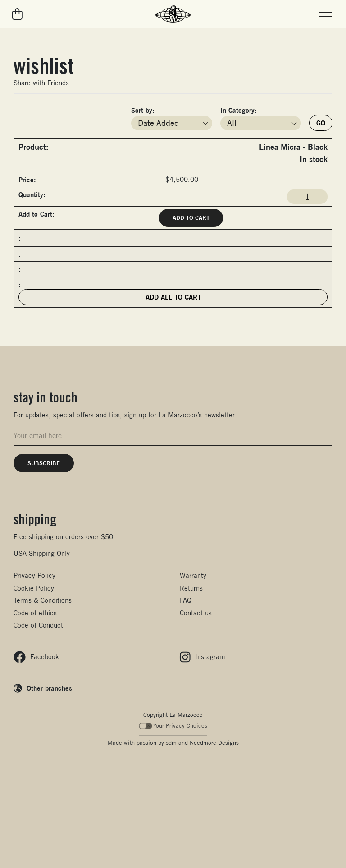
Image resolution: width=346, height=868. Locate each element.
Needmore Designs (214, 743)
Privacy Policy (34, 575)
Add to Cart (191, 217)
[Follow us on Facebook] (36, 657)
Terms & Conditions (43, 600)
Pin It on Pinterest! (103, 83)
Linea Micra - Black (293, 147)
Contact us (196, 613)
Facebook (84, 83)
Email (75, 83)
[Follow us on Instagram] (203, 657)
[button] (326, 14)
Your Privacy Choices (173, 726)
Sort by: (143, 110)
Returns (191, 588)
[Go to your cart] (18, 14)
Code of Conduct (38, 625)
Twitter (94, 83)
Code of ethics (35, 613)
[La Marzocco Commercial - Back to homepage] (173, 14)
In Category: (239, 110)
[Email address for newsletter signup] (173, 436)
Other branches (49, 688)
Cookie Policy (34, 588)
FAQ (186, 600)
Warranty (193, 575)
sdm (171, 743)
